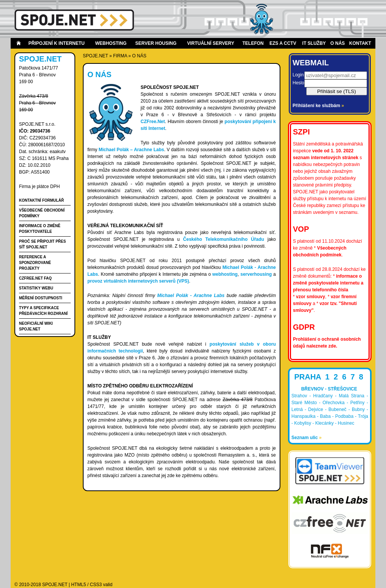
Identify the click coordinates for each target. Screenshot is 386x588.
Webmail (311, 63)
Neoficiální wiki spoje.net (36, 326)
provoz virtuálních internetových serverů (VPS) (138, 281)
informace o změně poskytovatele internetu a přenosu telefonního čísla (328, 283)
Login (298, 75)
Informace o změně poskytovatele (40, 229)
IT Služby (314, 43)
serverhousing (256, 274)
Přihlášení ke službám (318, 106)
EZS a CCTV (283, 43)
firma (120, 56)
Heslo (298, 83)
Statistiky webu (36, 288)
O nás (338, 43)
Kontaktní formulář (41, 200)
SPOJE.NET (95, 56)
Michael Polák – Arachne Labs (131, 150)
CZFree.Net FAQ (35, 278)
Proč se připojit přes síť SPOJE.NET (42, 244)
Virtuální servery (210, 43)
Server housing (156, 43)
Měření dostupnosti (41, 298)
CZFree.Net (153, 122)
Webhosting (111, 43)
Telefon (253, 43)
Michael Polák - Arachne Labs (191, 296)
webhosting (225, 274)
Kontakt (360, 43)
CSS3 (96, 585)
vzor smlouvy (311, 297)
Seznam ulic (306, 438)
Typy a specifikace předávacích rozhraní (43, 311)
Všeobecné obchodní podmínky (42, 213)
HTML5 (78, 585)
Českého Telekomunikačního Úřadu (224, 239)
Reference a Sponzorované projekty (35, 263)
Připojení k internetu (57, 43)
